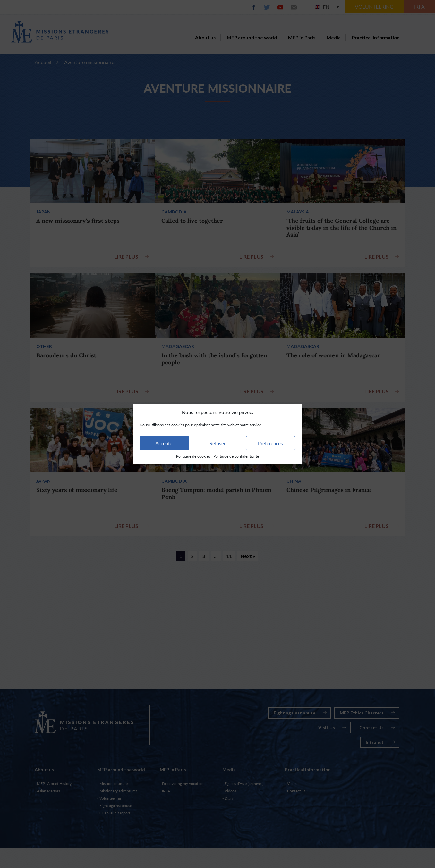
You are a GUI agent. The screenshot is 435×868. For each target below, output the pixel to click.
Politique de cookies (193, 456)
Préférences (270, 443)
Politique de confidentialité (236, 456)
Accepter (165, 443)
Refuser (217, 443)
